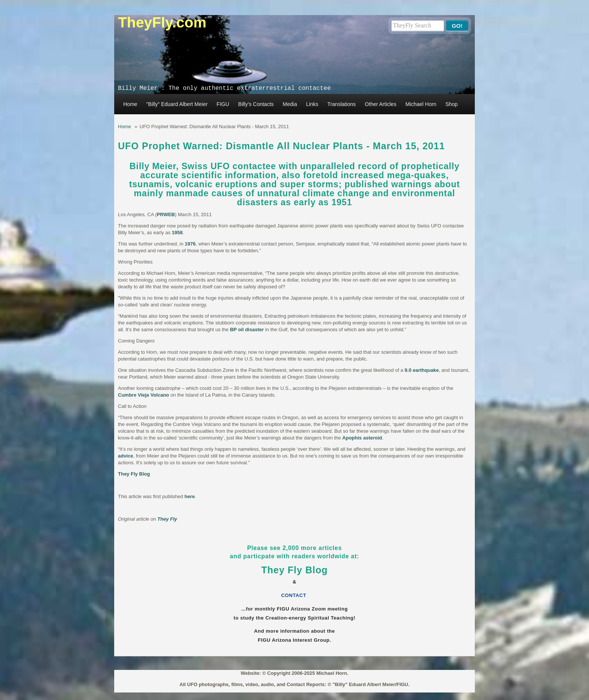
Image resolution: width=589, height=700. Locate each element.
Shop (452, 104)
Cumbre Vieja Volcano (143, 395)
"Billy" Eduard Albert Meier (177, 104)
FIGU (223, 104)
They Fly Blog (134, 474)
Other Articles (381, 104)
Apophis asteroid (362, 438)
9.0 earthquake (422, 370)
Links (312, 104)
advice (125, 456)
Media (290, 104)
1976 (190, 244)
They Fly (167, 519)
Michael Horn (421, 104)
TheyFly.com (162, 22)
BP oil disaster (247, 330)
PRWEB (166, 214)
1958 (177, 233)
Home (130, 104)
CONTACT (295, 595)
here (190, 496)
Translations (341, 104)
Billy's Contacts (256, 104)
